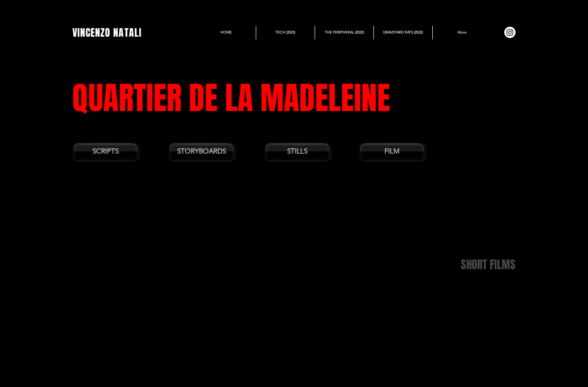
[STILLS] (297, 151)
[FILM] (392, 151)
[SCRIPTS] (105, 151)
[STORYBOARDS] (201, 151)
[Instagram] (510, 32)
